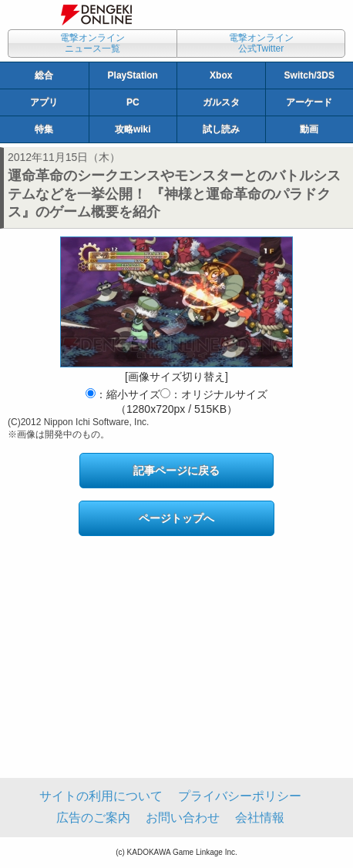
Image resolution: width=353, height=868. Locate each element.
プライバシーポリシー (240, 796)
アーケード (309, 102)
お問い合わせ (183, 818)
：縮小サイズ (123, 394)
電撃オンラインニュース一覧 (92, 43)
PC (133, 102)
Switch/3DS (309, 75)
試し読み (221, 129)
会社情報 (260, 818)
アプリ (44, 102)
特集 (44, 129)
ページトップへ (176, 518)
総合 (44, 75)
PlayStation (133, 75)
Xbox (221, 75)
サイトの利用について (101, 796)
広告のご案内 (93, 818)
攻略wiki (133, 129)
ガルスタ (221, 102)
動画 (309, 129)
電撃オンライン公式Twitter (261, 43)
